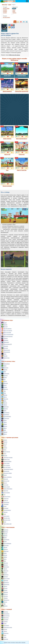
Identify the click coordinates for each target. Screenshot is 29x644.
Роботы (4, 586)
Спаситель (22, 148)
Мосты (4, 397)
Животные (5, 551)
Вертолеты (5, 618)
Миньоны (5, 479)
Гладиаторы (5, 540)
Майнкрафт (5, 342)
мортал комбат (6, 9)
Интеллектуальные (7, 336)
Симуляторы (5, 358)
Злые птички (5, 463)
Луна (4, 393)
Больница (5, 368)
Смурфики (5, 504)
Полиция (5, 577)
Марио (4, 475)
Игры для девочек (7, 331)
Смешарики (5, 502)
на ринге (5, 13)
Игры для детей (6, 332)
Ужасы (4, 422)
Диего (4, 454)
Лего (4, 391)
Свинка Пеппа (6, 497)
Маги (4, 561)
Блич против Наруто (22, 133)
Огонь (4, 401)
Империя (5, 383)
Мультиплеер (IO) (7, 344)
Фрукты (4, 426)
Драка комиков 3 (7, 85)
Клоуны (4, 555)
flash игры (19, 243)
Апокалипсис (5, 364)
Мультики (5, 399)
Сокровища (5, 414)
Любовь (4, 395)
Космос (4, 387)
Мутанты (5, 565)
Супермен (5, 508)
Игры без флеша (6, 329)
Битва (4, 366)
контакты (13, 642)
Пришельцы (5, 584)
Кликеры (4, 338)
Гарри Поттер (6, 452)
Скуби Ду (5, 500)
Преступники (5, 579)
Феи (3, 604)
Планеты (5, 409)
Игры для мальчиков (7, 334)
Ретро (4, 354)
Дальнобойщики (6, 543)
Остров (4, 403)
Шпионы (4, 606)
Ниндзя (4, 569)
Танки (4, 637)
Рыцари (4, 590)
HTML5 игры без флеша (14, 55)
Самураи (5, 592)
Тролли (4, 602)
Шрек (4, 522)
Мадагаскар (5, 471)
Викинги (4, 536)
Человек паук (6, 518)
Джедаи (4, 547)
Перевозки (5, 407)
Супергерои (5, 418)
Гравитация (5, 374)
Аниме (4, 323)
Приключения (6, 352)
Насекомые (5, 567)
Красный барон (22, 70)
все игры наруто (6, 17)
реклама (23, 642)
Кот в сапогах (6, 465)
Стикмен (4, 598)
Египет (4, 377)
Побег (4, 411)
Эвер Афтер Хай (6, 524)
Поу (3, 495)
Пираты (4, 573)
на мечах (5, 11)
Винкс (4, 450)
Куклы (4, 559)
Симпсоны (5, 498)
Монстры (5, 563)
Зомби (4, 553)
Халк (4, 514)
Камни (4, 385)
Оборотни (5, 571)
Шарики (4, 432)
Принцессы (5, 582)
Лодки (4, 623)
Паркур (4, 405)
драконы (14, 13)
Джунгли (4, 375)
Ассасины (5, 530)
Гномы (4, 541)
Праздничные (6, 350)
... (3, 14)
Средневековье (6, 416)
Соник (4, 506)
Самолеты (5, 633)
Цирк (4, 430)
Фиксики (4, 512)
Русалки (4, 588)
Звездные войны (6, 461)
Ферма (4, 424)
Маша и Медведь (6, 477)
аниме (14, 10)
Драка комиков (7, 133)
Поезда (4, 629)
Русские (4, 356)
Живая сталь (5, 459)
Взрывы (4, 370)
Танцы (4, 420)
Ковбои (4, 557)
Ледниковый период (7, 469)
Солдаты (5, 596)
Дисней (4, 456)
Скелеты (4, 594)
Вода (4, 372)
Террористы (5, 600)
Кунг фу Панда (6, 467)
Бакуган (4, 442)
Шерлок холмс (6, 520)
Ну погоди (5, 485)
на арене (5, 10)
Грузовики (5, 620)
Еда (3, 379)
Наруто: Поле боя (22, 164)
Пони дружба (6, 493)
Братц (4, 446)
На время (5, 346)
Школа (4, 434)
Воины (4, 538)
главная (5, 642)
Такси (4, 635)
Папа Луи (5, 491)
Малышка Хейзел (7, 473)
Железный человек (7, 457)
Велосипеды (5, 616)
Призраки (5, 580)
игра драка (25, 201)
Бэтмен (4, 448)
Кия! (7, 164)
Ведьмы (4, 534)
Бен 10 (4, 444)
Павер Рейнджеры (7, 489)
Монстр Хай (5, 481)
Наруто (4, 483)
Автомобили (5, 614)
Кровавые (5, 340)
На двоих (5, 348)
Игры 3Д (4, 327)
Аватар (4, 440)
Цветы (4, 428)
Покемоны (5, 575)
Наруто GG (7, 148)
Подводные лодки (7, 627)
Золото (4, 381)
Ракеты (4, 631)
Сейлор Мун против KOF (22, 85)
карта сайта (18, 642)
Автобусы (5, 612)
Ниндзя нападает (7, 180)
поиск (9, 642)
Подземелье (5, 413)
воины (14, 11)
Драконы (5, 549)
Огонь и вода (6, 487)
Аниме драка (7, 70)
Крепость (5, 389)
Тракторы (5, 639)
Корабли (4, 622)
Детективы (5, 545)
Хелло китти (5, 516)
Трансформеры (6, 510)
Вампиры (5, 532)
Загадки (4, 325)
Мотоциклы (5, 625)
